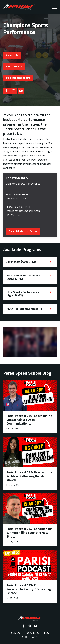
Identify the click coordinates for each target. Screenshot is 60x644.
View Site (16, 215)
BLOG (46, 633)
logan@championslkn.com (26, 211)
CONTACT (17, 633)
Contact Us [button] (12, 55)
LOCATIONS (32, 633)
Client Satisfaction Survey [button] (23, 231)
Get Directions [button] (14, 66)
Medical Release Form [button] (18, 78)
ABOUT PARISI (30, 637)
